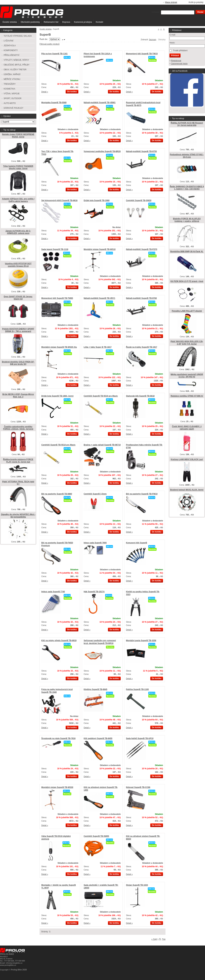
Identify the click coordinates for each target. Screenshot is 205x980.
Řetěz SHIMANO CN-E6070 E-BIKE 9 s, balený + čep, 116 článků (187, 188)
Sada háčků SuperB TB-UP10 (140, 738)
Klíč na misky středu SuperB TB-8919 (59, 641)
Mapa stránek (171, 2)
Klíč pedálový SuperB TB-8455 (98, 738)
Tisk (164, 939)
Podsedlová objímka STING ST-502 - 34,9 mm (187, 156)
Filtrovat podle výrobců (50, 44)
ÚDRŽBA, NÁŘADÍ (12, 74)
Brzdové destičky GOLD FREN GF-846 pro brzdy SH (18, 363)
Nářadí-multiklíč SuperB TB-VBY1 (99, 298)
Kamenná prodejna (83, 22)
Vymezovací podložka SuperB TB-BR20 (102, 151)
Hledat (200, 12)
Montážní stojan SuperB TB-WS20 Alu (59, 347)
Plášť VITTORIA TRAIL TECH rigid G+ (18, 483)
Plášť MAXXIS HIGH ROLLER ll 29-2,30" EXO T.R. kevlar (187, 343)
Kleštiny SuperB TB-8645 (95, 689)
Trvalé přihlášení (180, 51)
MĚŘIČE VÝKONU (12, 79)
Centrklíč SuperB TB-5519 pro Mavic (101, 396)
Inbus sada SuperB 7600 (95, 543)
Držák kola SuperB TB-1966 (97, 200)
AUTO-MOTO (10, 103)
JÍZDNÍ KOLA (10, 46)
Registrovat (176, 61)
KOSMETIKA (9, 89)
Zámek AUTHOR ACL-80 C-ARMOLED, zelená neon (18, 232)
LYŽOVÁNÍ (8, 41)
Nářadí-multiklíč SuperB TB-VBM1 (100, 103)
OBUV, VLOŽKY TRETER (15, 70)
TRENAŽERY (10, 84)
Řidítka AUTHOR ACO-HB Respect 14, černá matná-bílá (187, 124)
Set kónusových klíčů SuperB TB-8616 (59, 200)
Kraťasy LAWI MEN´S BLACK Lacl (187, 459)
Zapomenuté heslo (179, 64)
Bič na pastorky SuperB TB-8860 (57, 494)
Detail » (45, 92)
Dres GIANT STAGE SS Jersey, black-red (18, 298)
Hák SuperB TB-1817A (94, 592)
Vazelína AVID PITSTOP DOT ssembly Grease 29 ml (18, 265)
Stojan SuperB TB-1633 (137, 885)
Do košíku (72, 92)
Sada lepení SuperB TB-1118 (55, 249)
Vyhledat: (156, 12)
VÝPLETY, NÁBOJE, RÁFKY (16, 60)
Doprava (66, 22)
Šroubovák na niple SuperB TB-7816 (58, 738)
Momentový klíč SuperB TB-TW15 (142, 54)
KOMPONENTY (11, 50)
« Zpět (154, 939)
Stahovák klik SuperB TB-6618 (140, 396)
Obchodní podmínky (30, 22)
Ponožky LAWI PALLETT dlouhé (187, 311)
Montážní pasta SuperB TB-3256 (141, 641)
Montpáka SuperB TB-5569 (54, 103)
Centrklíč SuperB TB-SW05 (96, 836)
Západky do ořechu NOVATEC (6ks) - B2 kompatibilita (18, 516)
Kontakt (99, 22)
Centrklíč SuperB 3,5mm (95, 494)
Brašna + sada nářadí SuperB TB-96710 (102, 445)
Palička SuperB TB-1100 (137, 689)
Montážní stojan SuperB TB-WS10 (100, 249)
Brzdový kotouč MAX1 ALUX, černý (187, 490)
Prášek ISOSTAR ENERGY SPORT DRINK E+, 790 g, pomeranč (18, 330)
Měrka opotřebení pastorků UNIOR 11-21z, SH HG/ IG (187, 376)
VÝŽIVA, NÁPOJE (12, 94)
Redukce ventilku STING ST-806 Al (187, 396)
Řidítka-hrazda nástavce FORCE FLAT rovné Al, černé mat (18, 461)
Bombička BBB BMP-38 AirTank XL (187, 252)
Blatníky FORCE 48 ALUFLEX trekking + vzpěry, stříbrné (187, 220)
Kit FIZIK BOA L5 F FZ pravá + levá (187, 281)
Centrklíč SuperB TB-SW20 (139, 200)
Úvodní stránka (10, 22)
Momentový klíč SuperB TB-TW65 (57, 298)
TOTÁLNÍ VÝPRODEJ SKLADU (18, 36)
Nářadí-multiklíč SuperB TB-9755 (141, 151)
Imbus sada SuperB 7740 (53, 592)
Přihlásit (175, 56)
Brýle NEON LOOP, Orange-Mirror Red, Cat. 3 (18, 396)
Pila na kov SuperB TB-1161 (54, 54)
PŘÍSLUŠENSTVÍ (11, 55)
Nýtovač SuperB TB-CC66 (138, 787)
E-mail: (173, 35)
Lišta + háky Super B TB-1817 (98, 347)
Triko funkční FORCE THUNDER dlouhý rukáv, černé (18, 167)
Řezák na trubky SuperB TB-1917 (142, 347)
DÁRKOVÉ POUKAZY (13, 108)
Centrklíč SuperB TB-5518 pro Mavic (58, 445)
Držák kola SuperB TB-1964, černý (57, 396)
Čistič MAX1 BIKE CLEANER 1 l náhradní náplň (187, 428)
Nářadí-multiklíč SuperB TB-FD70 (142, 249)
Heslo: (172, 43)
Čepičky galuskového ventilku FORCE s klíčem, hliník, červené (18, 428)
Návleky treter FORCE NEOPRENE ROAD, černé (18, 136)
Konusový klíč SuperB (136, 543)
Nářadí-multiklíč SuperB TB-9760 (141, 298)
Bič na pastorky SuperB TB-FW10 (142, 494)
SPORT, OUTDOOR (13, 98)
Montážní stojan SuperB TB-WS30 (57, 787)
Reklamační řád (51, 22)
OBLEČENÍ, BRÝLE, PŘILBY (17, 65)
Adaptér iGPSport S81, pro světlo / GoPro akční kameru (18, 200)
